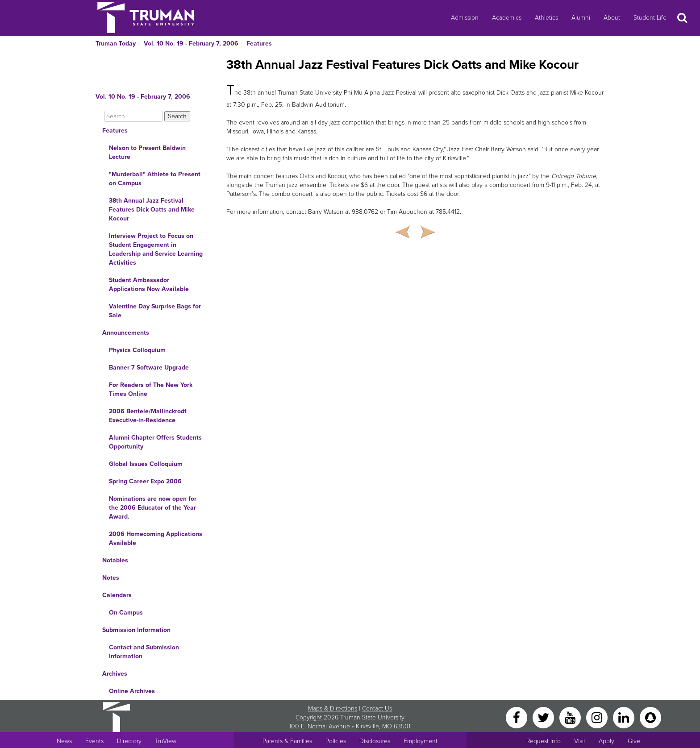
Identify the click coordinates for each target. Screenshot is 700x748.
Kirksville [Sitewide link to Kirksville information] (367, 726)
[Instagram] (598, 717)
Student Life (650, 18)
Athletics (546, 18)
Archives (115, 674)
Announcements (126, 333)
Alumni (581, 18)
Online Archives (132, 691)
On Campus (126, 613)
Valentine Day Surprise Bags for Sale (155, 311)
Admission (465, 18)
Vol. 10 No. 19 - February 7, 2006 (191, 44)
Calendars (117, 595)
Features (259, 44)
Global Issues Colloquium (146, 464)
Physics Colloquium (137, 350)
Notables (115, 560)
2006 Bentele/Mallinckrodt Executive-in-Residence (148, 416)
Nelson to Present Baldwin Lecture (147, 152)
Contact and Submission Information (144, 652)
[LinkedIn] (625, 717)
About (612, 18)
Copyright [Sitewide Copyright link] (309, 717)
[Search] (133, 116)
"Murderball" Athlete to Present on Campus (155, 179)
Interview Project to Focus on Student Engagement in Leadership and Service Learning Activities (156, 249)
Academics (507, 18)
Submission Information (136, 630)
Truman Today (116, 44)
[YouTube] (571, 717)
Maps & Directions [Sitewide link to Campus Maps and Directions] (333, 709)
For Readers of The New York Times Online (151, 389)
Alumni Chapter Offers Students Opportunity (155, 442)
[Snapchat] (650, 717)
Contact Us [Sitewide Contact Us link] (377, 709)
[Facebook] (517, 717)
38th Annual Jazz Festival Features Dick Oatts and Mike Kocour (152, 210)
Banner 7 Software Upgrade (149, 368)
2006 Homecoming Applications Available (156, 538)
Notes (111, 578)
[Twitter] (544, 717)
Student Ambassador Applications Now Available (149, 285)
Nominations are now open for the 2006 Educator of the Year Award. (153, 508)
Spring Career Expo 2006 (145, 481)
